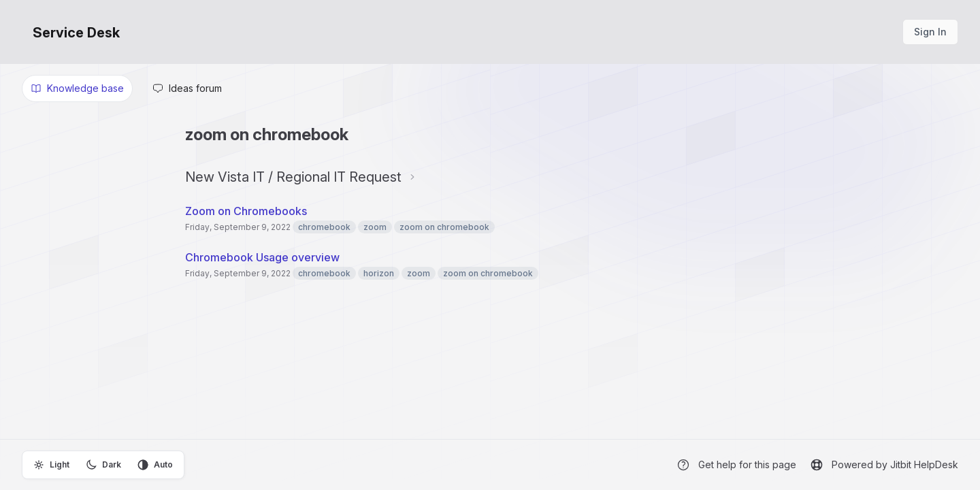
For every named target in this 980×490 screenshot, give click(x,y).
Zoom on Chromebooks (246, 211)
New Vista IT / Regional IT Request (293, 177)
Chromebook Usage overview (262, 257)
